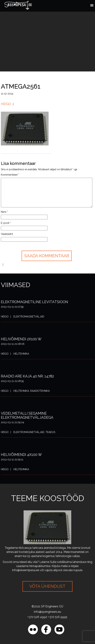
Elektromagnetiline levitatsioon (34, 302)
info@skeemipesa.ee (26, 570)
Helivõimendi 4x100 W (21, 455)
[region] (39, 625)
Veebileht (7, 234)
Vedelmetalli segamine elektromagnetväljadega (27, 415)
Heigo (6, 104)
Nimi (4, 212)
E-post (6, 223)
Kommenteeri (10, 175)
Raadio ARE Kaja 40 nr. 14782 (27, 376)
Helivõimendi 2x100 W (21, 339)
